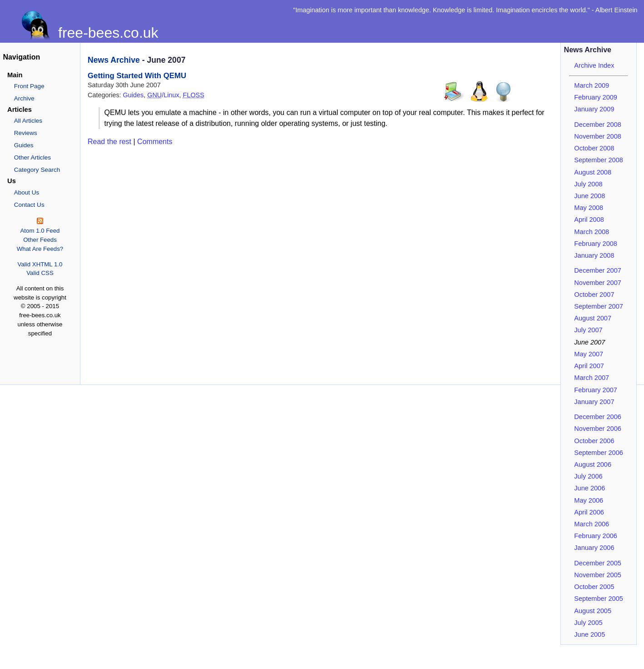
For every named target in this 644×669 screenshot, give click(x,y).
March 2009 (592, 85)
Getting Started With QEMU (137, 76)
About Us (27, 192)
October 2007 (594, 295)
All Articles (28, 121)
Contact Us (29, 205)
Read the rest (109, 142)
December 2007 (598, 270)
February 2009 (596, 97)
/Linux (163, 95)
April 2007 (589, 366)
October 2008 (594, 148)
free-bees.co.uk (108, 33)
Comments (155, 142)
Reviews (26, 133)
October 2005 (594, 587)
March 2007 (592, 378)
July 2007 (588, 330)
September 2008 (599, 160)
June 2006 (590, 488)
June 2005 (590, 634)
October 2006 (594, 441)
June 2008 (590, 196)
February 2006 (596, 536)
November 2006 (598, 429)
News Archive (114, 60)
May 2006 (589, 500)
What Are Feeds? (40, 249)
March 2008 (592, 232)
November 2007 (598, 283)
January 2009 (594, 109)
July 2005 (588, 623)
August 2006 (593, 464)
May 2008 (589, 208)
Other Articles (32, 157)
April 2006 (589, 512)
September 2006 (599, 453)
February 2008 (596, 244)
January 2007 (594, 402)
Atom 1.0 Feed (40, 231)
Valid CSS (40, 273)
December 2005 (598, 563)
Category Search (37, 170)
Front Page (29, 86)
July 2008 (588, 184)
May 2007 (589, 354)
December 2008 (598, 125)
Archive (24, 98)
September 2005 (599, 599)
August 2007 (593, 318)
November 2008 (598, 136)
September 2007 (599, 306)
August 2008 (593, 172)
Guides (24, 145)
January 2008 (594, 255)
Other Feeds (40, 240)
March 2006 (592, 524)
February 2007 (596, 390)
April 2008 (589, 220)
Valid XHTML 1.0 (40, 264)
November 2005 (598, 575)
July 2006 (588, 476)
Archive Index (594, 65)
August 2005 (593, 611)
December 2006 (598, 417)
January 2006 (594, 548)
